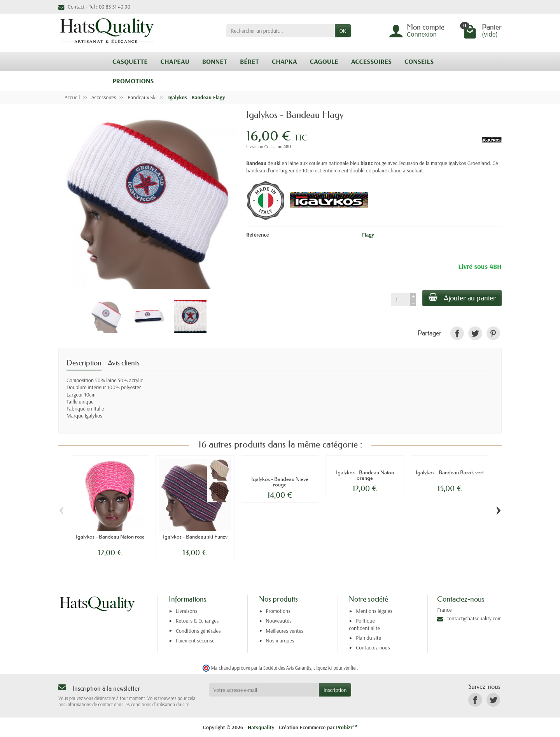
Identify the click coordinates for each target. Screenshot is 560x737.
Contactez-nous (373, 648)
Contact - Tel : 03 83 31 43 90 (94, 7)
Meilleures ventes (285, 631)
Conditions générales (198, 631)
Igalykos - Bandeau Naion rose (110, 537)
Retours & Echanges (197, 621)
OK (343, 31)
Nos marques (280, 640)
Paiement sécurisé (195, 640)
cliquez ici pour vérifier (335, 668)
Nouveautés (279, 621)
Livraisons (187, 611)
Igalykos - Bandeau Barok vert (450, 472)
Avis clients (124, 363)
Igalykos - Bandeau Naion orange (365, 475)
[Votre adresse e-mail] (264, 690)
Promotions (278, 611)
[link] (457, 333)
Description (84, 363)
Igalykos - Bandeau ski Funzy (195, 537)
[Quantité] (400, 300)
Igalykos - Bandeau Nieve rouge (280, 482)
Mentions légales (374, 611)
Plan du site (368, 638)
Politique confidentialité (364, 624)
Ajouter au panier (462, 298)
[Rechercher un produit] (281, 31)
